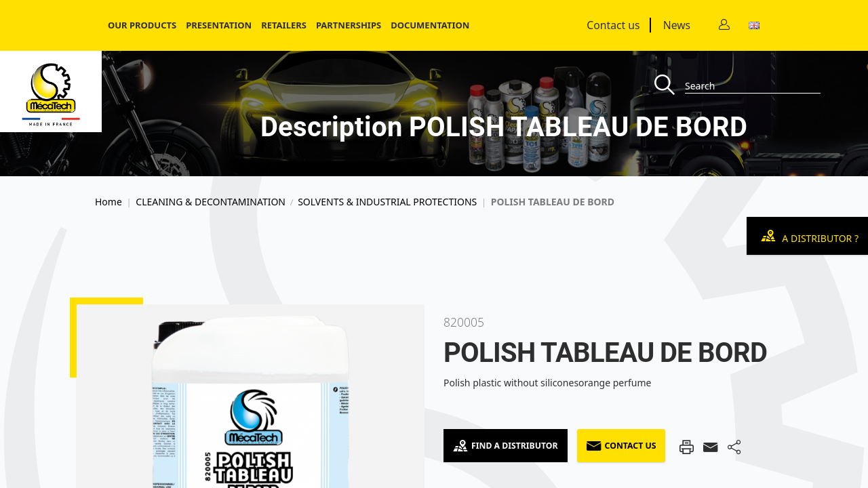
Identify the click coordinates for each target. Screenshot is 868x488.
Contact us (613, 25)
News (677, 25)
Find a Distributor (506, 446)
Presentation (219, 25)
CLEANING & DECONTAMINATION (211, 202)
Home (108, 202)
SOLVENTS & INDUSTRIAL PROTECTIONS (387, 202)
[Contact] (724, 25)
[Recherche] (670, 86)
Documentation (430, 25)
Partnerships (349, 25)
